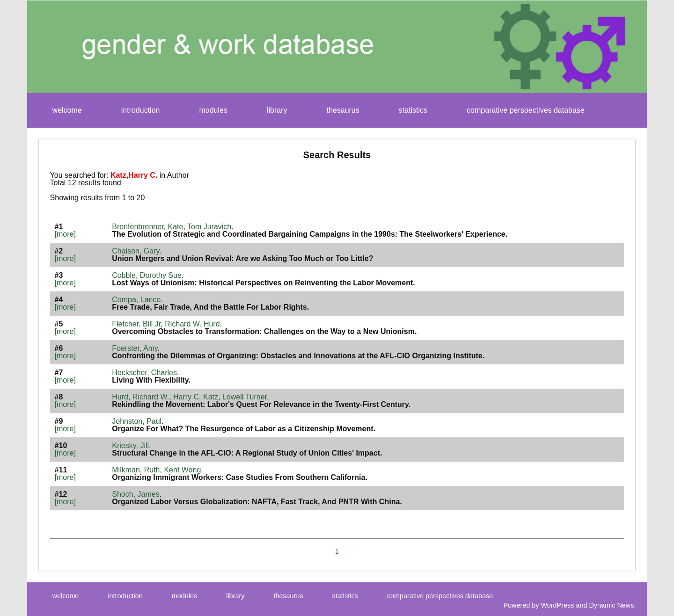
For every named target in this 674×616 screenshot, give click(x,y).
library (277, 110)
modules (213, 110)
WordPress (558, 605)
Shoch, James (136, 494)
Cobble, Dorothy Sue (147, 275)
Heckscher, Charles (144, 373)
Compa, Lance (136, 300)
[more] (65, 234)
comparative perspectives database (526, 110)
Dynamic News (611, 605)
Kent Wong (182, 470)
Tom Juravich (209, 227)
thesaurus (343, 110)
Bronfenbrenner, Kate (147, 227)
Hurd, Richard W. (140, 397)
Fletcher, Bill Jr (136, 324)
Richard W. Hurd (192, 324)
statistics (413, 110)
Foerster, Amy (135, 348)
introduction (141, 110)
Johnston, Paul (137, 421)
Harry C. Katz (196, 397)
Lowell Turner (245, 397)
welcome (67, 110)
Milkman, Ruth (136, 470)
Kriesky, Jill (130, 446)
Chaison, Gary (136, 251)
